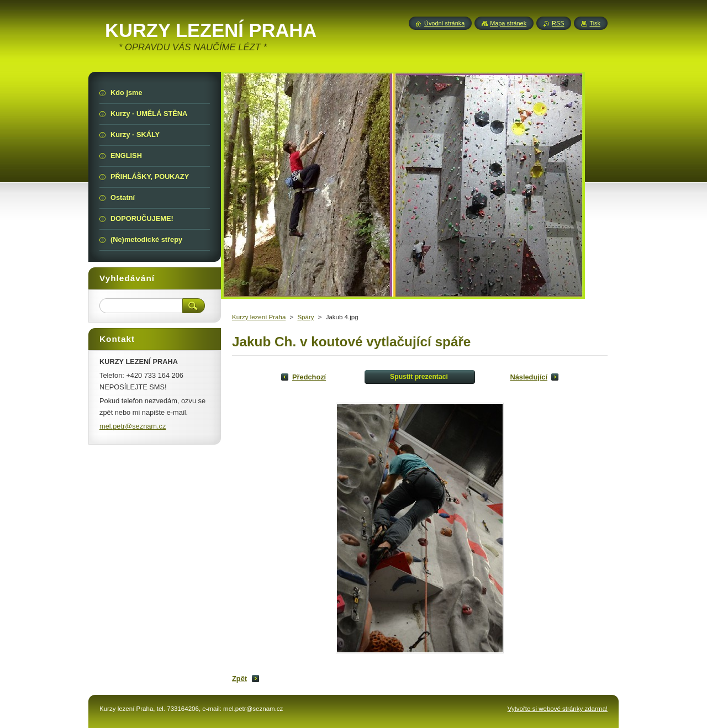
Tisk (595, 23)
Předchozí (309, 377)
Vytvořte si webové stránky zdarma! (558, 709)
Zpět (239, 679)
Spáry (305, 317)
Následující (529, 377)
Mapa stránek (508, 23)
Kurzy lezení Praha (259, 317)
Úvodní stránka (444, 23)
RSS (558, 23)
